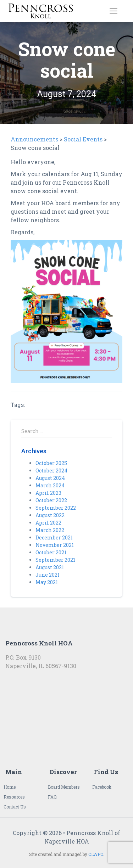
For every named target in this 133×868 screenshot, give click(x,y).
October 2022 (51, 500)
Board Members (64, 787)
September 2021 (55, 560)
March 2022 (50, 530)
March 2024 (50, 485)
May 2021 (47, 582)
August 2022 (50, 515)
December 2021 (54, 537)
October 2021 (51, 552)
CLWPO (96, 854)
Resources (14, 797)
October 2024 (51, 471)
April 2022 (48, 523)
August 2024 (50, 478)
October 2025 (51, 463)
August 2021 (50, 567)
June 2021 (48, 575)
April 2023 (48, 493)
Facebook (102, 787)
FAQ (52, 797)
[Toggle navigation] (113, 11)
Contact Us (15, 807)
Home (10, 787)
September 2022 (56, 508)
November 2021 (55, 545)
